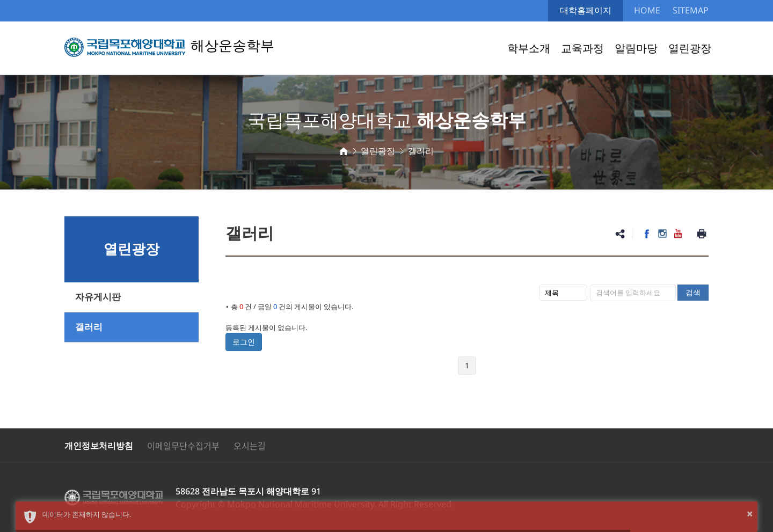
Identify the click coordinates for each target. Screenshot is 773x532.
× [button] (750, 513)
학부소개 (529, 48)
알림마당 (636, 48)
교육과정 (582, 48)
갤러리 (89, 327)
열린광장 (690, 48)
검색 (693, 292)
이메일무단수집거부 (183, 446)
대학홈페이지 (586, 10)
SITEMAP (691, 10)
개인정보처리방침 (99, 446)
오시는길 (250, 446)
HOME (647, 10)
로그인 (244, 342)
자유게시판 (98, 297)
